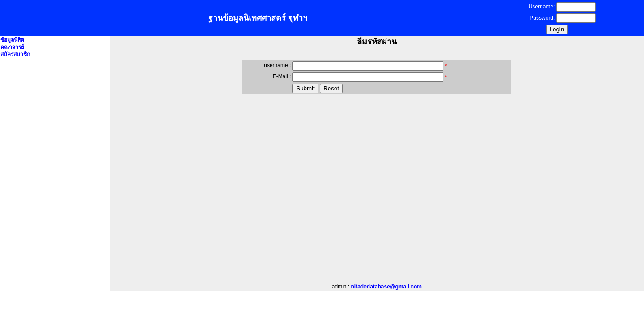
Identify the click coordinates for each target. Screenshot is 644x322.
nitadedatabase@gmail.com (386, 287)
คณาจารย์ (12, 47)
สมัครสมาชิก (15, 54)
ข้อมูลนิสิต (12, 40)
